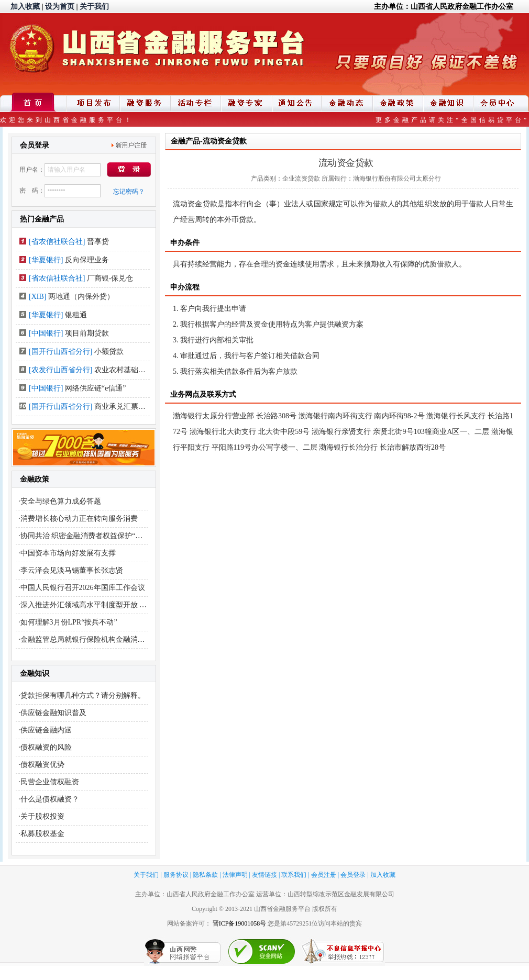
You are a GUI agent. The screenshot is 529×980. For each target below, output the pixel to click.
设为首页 (60, 7)
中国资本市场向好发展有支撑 (68, 553)
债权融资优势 (42, 765)
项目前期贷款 (87, 333)
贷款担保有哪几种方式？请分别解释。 (83, 695)
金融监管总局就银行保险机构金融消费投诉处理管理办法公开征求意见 (134, 639)
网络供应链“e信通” (96, 388)
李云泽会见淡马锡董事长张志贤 (72, 570)
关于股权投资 (42, 816)
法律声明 (235, 875)
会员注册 (324, 875)
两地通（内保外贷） (81, 297)
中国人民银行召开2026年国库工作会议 (83, 588)
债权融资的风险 (46, 747)
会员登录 (353, 875)
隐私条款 (205, 875)
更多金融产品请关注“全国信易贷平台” (452, 120)
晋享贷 (98, 242)
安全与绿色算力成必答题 (61, 501)
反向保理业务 (87, 260)
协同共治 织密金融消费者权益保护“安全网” (91, 536)
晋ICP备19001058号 (240, 923)
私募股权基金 (42, 834)
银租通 (76, 315)
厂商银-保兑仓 (110, 278)
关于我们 (94, 7)
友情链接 (264, 875)
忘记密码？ (129, 192)
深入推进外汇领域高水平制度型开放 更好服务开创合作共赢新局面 (128, 605)
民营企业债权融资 (50, 782)
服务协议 (176, 875)
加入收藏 (25, 7)
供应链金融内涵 (46, 730)
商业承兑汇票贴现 (124, 407)
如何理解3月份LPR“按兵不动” (69, 622)
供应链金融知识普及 (53, 713)
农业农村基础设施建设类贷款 (142, 370)
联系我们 (294, 875)
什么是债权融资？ (50, 799)
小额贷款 (109, 352)
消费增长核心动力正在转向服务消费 (79, 519)
